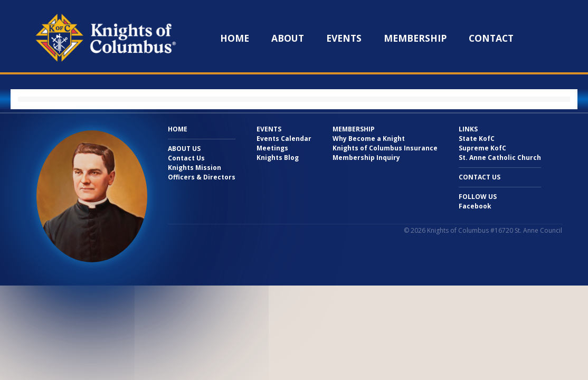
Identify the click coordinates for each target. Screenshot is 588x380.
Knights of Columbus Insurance (385, 148)
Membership (415, 38)
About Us (184, 149)
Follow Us (478, 197)
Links (468, 129)
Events (344, 38)
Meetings (272, 148)
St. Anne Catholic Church (500, 158)
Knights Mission (195, 168)
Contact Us (186, 158)
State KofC (477, 139)
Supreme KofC (482, 148)
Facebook (475, 206)
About (288, 38)
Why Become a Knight (369, 139)
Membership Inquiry (366, 158)
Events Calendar (284, 139)
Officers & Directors (202, 177)
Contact (491, 38)
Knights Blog (278, 158)
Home (235, 38)
